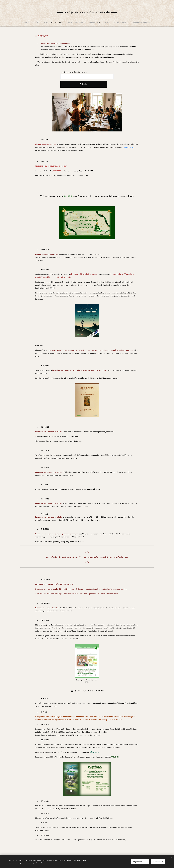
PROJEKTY (115, 757)
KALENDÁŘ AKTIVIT (94, 489)
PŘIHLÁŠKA (94, 752)
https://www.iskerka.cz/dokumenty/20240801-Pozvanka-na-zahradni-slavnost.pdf (71, 735)
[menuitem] (30, 23)
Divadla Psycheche (90, 274)
